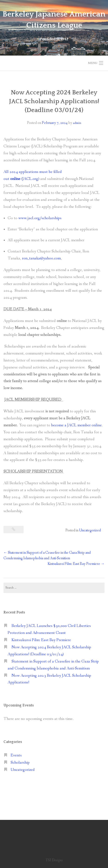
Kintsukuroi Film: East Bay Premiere (76, 564)
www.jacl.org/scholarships (40, 218)
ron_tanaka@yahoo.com (41, 258)
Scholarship (20, 763)
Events (16, 755)
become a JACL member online (76, 425)
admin (77, 123)
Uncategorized (90, 530)
